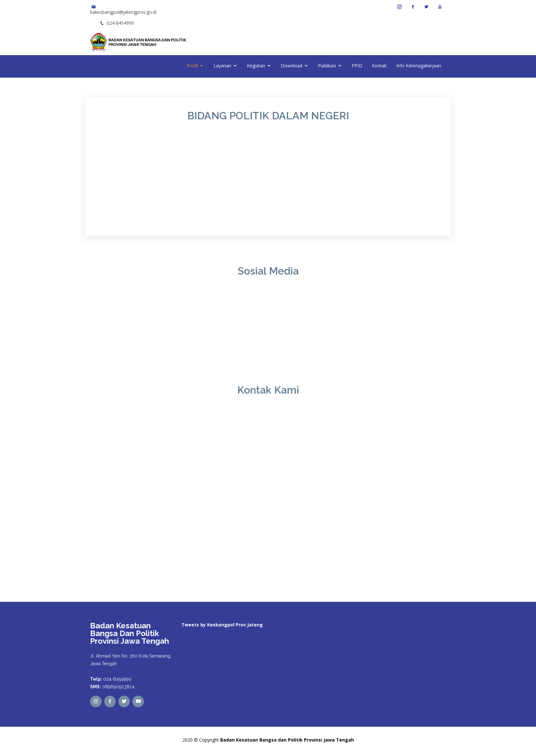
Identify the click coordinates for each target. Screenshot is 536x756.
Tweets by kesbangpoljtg (207, 637)
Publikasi (327, 66)
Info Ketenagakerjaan (419, 66)
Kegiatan (256, 66)
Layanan (222, 66)
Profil (192, 66)
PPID (357, 66)
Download (292, 66)
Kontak (379, 66)
